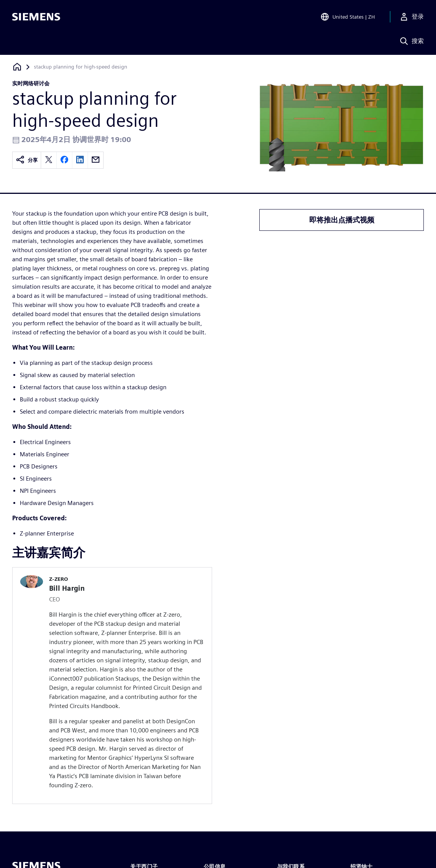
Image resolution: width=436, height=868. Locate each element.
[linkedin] (80, 160)
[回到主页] (17, 67)
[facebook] (64, 160)
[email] (96, 160)
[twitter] (49, 160)
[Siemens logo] (36, 17)
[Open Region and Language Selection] (347, 17)
